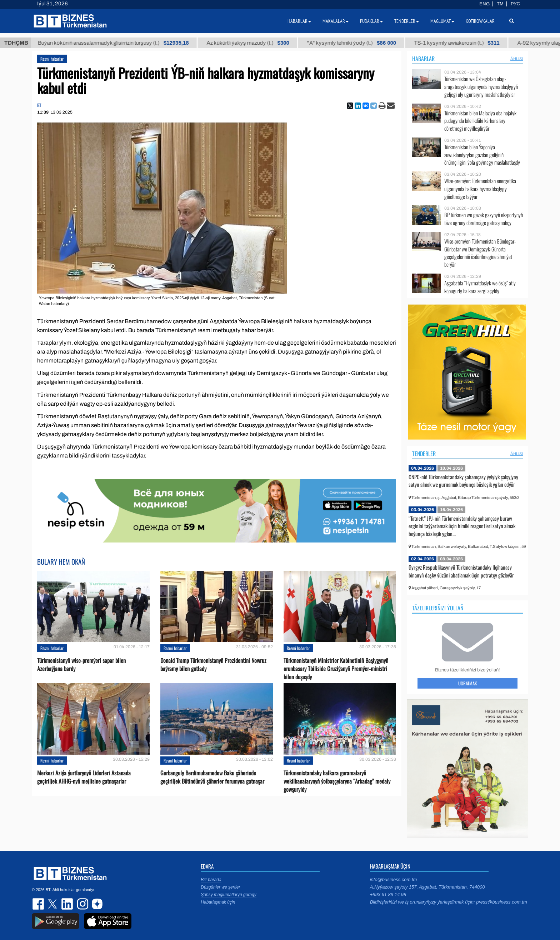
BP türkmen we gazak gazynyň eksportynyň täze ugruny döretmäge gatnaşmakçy (484, 219)
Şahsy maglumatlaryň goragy (228, 895)
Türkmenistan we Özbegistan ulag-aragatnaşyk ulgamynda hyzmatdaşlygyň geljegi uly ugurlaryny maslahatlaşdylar (481, 87)
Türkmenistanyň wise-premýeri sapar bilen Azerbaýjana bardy (81, 665)
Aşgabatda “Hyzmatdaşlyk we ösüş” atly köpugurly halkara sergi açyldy (480, 287)
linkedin (67, 904)
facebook (39, 904)
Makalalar (336, 21)
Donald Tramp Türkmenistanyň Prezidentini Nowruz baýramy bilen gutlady (213, 665)
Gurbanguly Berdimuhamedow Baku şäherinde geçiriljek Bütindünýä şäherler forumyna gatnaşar (212, 777)
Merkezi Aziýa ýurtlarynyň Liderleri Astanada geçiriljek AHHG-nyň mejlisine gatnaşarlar (84, 777)
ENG (484, 4)
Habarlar (423, 59)
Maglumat (442, 21)
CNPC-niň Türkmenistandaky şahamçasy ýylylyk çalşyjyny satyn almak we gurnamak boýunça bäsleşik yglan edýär (463, 481)
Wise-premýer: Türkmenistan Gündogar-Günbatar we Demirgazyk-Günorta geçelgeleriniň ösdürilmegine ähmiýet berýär (480, 253)
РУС (515, 4)
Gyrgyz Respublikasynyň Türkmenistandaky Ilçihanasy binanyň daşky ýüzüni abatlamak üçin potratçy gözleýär (461, 571)
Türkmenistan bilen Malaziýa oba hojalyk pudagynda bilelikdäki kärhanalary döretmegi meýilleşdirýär (480, 121)
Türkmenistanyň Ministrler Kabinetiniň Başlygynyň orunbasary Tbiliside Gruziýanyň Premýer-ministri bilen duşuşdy (336, 669)
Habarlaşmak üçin (218, 902)
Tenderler (424, 454)
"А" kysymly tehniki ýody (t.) (363, 43)
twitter (53, 904)
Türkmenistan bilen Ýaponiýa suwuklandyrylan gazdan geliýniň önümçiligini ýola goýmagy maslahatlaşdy (482, 155)
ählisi (517, 59)
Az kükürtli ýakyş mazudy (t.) (260, 43)
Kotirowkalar (480, 21)
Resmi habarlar (52, 59)
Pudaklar (371, 21)
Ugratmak (467, 683)
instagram (82, 904)
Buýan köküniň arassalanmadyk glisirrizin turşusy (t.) (125, 43)
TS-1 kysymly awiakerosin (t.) (469, 43)
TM (500, 4)
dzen (96, 904)
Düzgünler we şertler (220, 887)
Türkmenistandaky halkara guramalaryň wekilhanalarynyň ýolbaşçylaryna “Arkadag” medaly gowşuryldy (337, 781)
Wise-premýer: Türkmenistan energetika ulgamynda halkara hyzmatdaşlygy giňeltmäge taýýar (480, 189)
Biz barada (211, 880)
